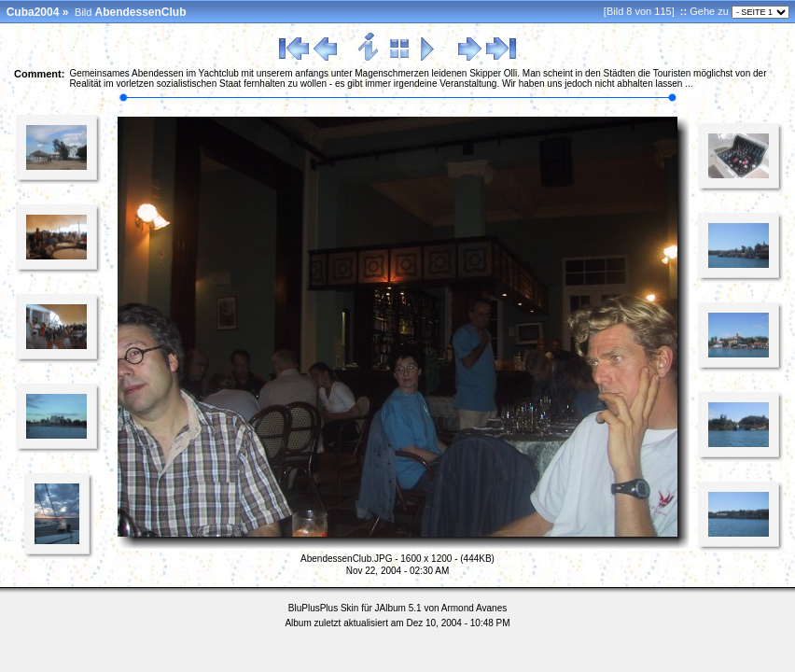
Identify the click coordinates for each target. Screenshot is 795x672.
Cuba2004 (33, 12)
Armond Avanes (474, 608)
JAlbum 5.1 (398, 608)
